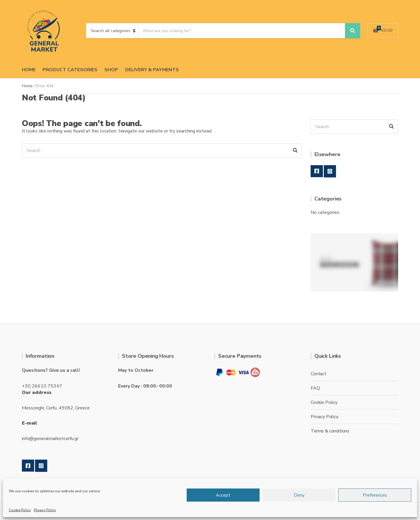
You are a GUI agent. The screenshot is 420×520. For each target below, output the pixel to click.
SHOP (111, 70)
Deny (299, 495)
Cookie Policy (20, 510)
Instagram (330, 171)
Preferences (375, 495)
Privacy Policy (45, 510)
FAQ (315, 388)
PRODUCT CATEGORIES (70, 70)
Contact (318, 374)
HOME (29, 70)
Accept (223, 495)
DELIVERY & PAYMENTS (152, 70)
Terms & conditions (330, 431)
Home (27, 86)
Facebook (317, 171)
